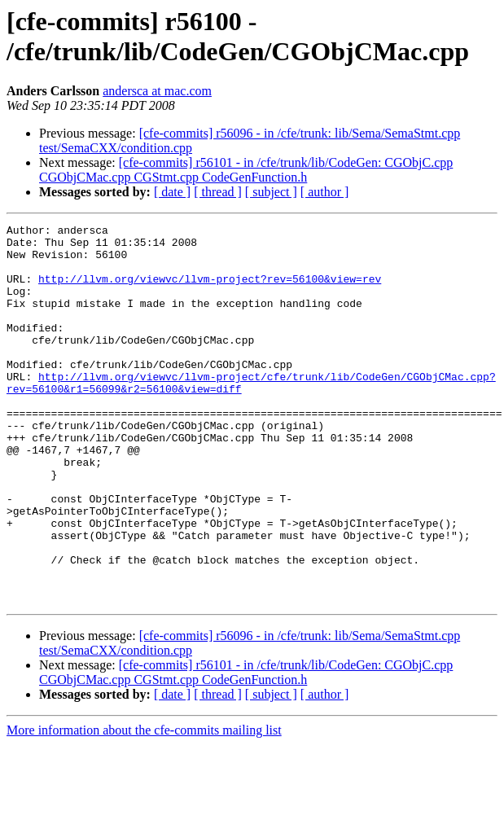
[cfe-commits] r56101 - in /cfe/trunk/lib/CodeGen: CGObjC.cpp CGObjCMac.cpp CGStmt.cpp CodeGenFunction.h (246, 170)
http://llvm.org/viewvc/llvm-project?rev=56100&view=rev (210, 291)
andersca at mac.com (157, 91)
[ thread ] (218, 192)
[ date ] (172, 192)
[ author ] (325, 192)
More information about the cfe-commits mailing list (144, 806)
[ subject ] (271, 192)
